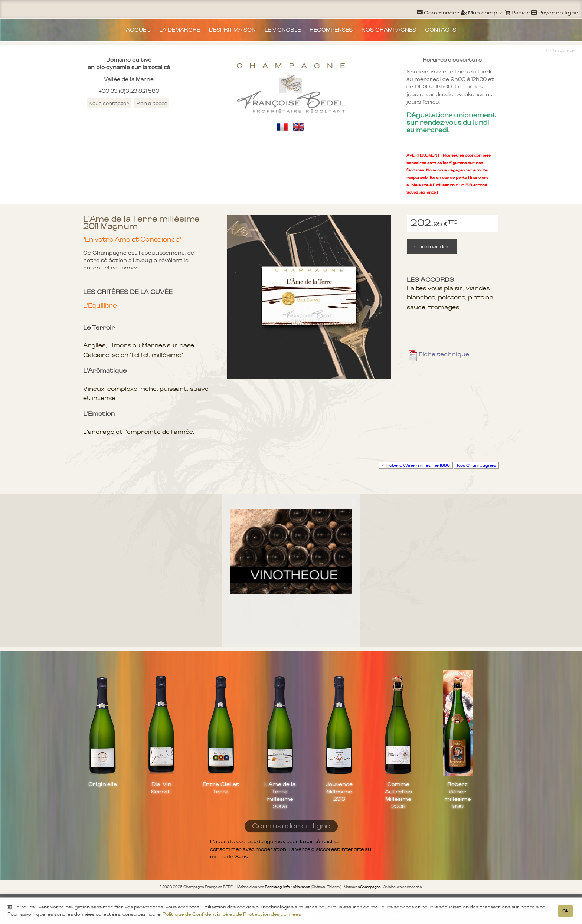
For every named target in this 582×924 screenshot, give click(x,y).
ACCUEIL (138, 30)
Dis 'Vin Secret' (161, 788)
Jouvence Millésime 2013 (339, 792)
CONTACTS (441, 30)
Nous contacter (109, 103)
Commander (432, 246)
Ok (565, 913)
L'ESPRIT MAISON (232, 30)
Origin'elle (103, 784)
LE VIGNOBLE (283, 30)
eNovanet (301, 887)
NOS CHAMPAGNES (389, 30)
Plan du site (562, 50)
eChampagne (369, 887)
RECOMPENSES (331, 30)
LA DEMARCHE (180, 30)
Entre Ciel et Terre (221, 788)
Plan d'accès (152, 103)
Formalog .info (277, 887)
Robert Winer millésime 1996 (458, 795)
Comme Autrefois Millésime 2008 (398, 795)
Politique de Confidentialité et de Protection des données (232, 916)
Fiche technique (438, 354)
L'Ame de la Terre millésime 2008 (280, 795)
